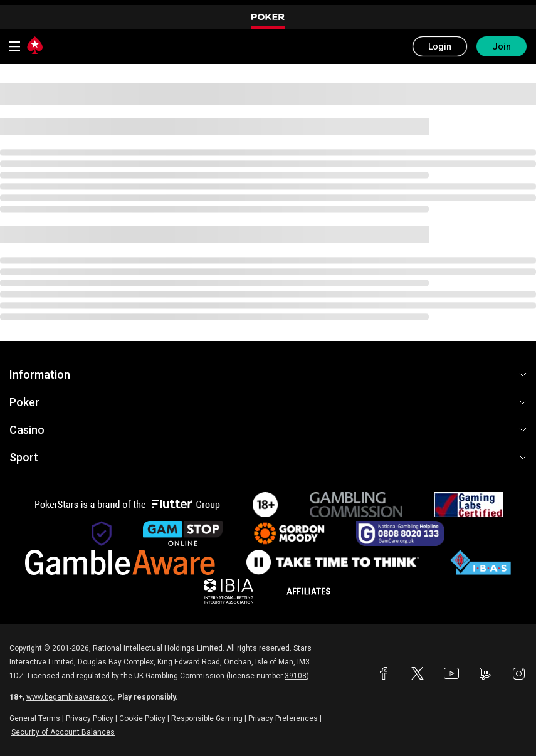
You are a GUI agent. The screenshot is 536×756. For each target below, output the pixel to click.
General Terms (35, 718)
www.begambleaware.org (70, 697)
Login (440, 46)
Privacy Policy (90, 718)
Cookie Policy (142, 718)
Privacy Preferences (283, 718)
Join (502, 46)
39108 (296, 676)
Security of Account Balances (63, 732)
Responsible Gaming (207, 718)
